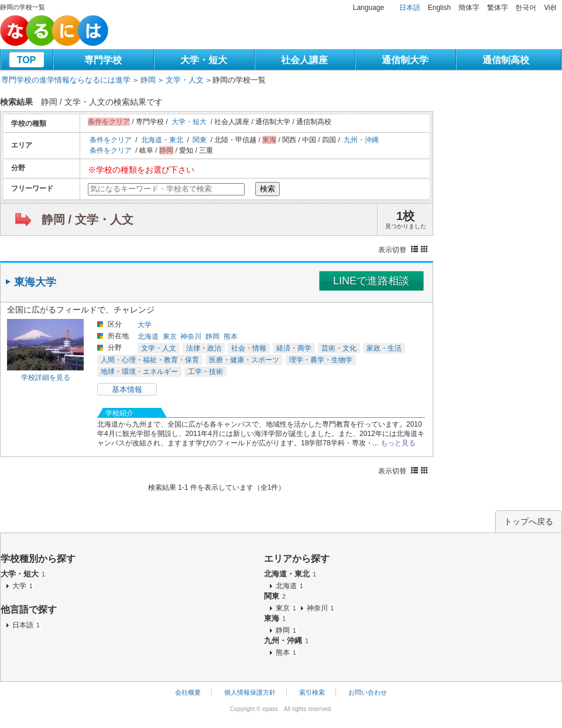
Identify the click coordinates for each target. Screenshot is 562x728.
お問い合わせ (368, 692)
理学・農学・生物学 (321, 360)
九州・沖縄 (361, 140)
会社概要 (188, 692)
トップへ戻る (529, 521)
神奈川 (191, 336)
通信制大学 (405, 60)
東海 (275, 618)
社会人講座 (304, 60)
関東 (200, 140)
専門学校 (103, 60)
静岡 (148, 80)
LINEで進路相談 (371, 281)
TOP (27, 60)
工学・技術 (205, 372)
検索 (268, 189)
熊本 (231, 336)
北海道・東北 (162, 140)
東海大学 (35, 282)
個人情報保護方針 (250, 692)
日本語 (410, 8)
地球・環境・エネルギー (139, 372)
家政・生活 (384, 348)
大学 (145, 325)
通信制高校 (506, 60)
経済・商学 (294, 348)
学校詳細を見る (46, 377)
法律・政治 (204, 348)
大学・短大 (204, 60)
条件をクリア (111, 140)
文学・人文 (185, 80)
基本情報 (127, 389)
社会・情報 (249, 348)
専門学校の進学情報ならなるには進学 (66, 80)
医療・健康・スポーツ (244, 360)
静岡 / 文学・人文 (88, 219)
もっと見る (398, 443)
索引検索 (312, 692)
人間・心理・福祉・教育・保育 (150, 360)
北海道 (148, 336)
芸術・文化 (339, 348)
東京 (170, 336)
